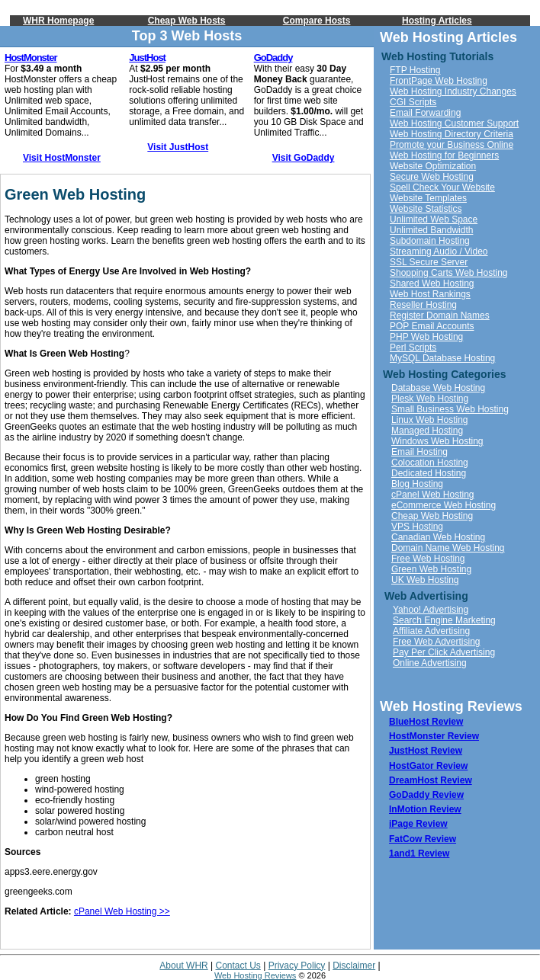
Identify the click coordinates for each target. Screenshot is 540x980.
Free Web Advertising (437, 642)
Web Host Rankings (430, 294)
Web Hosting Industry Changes (453, 91)
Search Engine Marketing (444, 620)
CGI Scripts (413, 102)
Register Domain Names (440, 315)
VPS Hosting (417, 527)
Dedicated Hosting (429, 473)
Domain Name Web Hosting (448, 548)
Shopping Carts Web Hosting (449, 273)
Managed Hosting (427, 431)
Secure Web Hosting (432, 177)
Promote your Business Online (452, 145)
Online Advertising (430, 663)
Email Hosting (419, 452)
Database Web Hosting (438, 388)
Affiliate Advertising (431, 631)
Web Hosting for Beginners (444, 155)
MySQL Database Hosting (442, 358)
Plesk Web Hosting (430, 399)
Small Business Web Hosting (450, 409)
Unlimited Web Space (434, 219)
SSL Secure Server (429, 262)
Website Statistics (426, 209)
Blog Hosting (417, 484)
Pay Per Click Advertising (444, 652)
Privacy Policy (297, 966)
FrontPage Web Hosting (439, 81)
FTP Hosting (415, 70)
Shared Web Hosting (432, 283)
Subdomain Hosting (430, 241)
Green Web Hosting (431, 569)
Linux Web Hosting (430, 420)
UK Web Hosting (425, 580)
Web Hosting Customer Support (454, 123)
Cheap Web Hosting (432, 516)
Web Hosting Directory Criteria (452, 134)
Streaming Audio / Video (439, 251)
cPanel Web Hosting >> (122, 911)
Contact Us (238, 966)
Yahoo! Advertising (431, 610)
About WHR (183, 966)
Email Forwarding (425, 113)
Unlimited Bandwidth (431, 230)
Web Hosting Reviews (255, 975)
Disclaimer (354, 966)
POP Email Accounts (432, 326)
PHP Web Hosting (426, 337)
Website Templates (428, 198)
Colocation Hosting (430, 463)
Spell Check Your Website (442, 187)
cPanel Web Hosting (433, 495)
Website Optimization (433, 166)
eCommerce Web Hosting (444, 505)
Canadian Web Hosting (438, 537)
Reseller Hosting (423, 305)
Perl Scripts (413, 347)
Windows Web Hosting (437, 441)
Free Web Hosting (428, 559)
